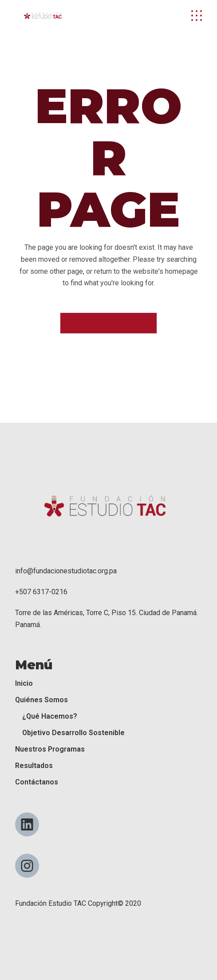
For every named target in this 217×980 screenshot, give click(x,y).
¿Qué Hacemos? (50, 716)
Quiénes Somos (41, 700)
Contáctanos (37, 782)
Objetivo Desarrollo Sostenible (73, 733)
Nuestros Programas (50, 749)
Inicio (24, 683)
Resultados (34, 766)
